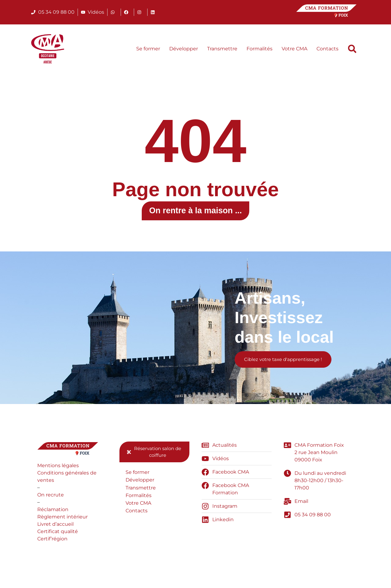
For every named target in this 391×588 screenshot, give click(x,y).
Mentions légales (58, 469)
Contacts (327, 49)
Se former (148, 49)
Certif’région (52, 543)
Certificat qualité (58, 535)
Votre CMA (294, 49)
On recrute (51, 499)
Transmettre (222, 49)
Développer (184, 49)
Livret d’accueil (55, 528)
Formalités (259, 49)
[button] (352, 49)
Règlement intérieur (62, 521)
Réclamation (53, 513)
